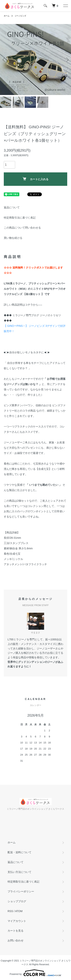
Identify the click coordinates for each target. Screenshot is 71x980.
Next (67, 60)
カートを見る (16, 931)
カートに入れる (35, 179)
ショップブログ (17, 901)
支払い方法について (20, 872)
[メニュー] (65, 6)
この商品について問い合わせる (22, 228)
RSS (10, 911)
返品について (12, 207)
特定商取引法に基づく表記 (20, 218)
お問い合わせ (16, 940)
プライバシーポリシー (21, 891)
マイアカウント (17, 921)
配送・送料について (20, 852)
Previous (4, 60)
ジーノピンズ (20, 16)
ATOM (19, 911)
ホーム (7, 16)
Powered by (35, 973)
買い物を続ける (13, 238)
